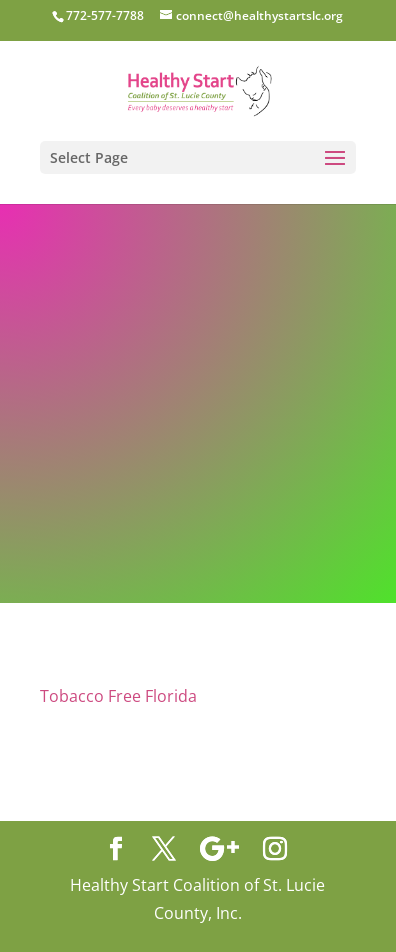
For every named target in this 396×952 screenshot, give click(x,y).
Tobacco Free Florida (118, 696)
